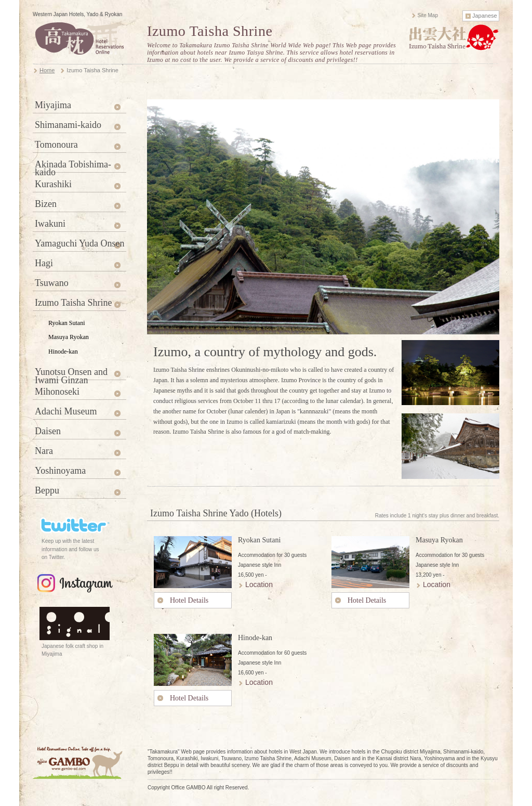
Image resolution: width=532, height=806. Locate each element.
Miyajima (53, 105)
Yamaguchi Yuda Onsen (80, 243)
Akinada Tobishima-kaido (73, 166)
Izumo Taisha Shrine (73, 303)
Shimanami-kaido (68, 125)
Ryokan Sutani (67, 323)
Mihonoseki (57, 392)
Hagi (44, 263)
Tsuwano (52, 283)
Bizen (46, 204)
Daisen (48, 431)
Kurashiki (53, 184)
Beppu (47, 490)
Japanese (485, 16)
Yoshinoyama (60, 471)
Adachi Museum (66, 411)
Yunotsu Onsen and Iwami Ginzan (71, 373)
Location (259, 584)
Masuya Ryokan (69, 337)
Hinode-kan (63, 352)
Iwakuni (50, 224)
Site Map (428, 15)
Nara (44, 451)
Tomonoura (56, 145)
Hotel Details (189, 600)
